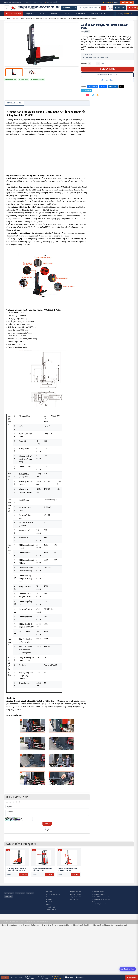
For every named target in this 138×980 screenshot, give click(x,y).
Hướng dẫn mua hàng (75, 892)
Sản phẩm (49, 892)
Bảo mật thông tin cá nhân (99, 904)
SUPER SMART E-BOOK (53, 894)
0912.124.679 (128, 14)
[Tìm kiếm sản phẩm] (88, 8)
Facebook (93, 87)
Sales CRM (119, 8)
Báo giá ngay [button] (127, 2)
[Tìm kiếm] (104, 8)
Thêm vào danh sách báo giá (107, 75)
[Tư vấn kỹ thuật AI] (128, 969)
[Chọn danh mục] (69, 8)
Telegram (87, 90)
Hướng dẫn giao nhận (75, 897)
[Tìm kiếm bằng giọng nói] (100, 8)
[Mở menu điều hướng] (7, 8)
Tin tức (48, 897)
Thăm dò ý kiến (51, 907)
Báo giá (23, 875)
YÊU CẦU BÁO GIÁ (107, 69)
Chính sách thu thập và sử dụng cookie (106, 925)
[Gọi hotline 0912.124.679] (110, 8)
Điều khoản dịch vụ (74, 899)
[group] (42, 45)
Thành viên (49, 902)
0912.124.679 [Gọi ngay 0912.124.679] (108, 2)
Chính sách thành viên (98, 892)
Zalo (103, 87)
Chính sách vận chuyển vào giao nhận (101, 900)
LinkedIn (113, 87)
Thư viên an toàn (51, 910)
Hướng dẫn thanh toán (75, 894)
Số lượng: (84, 64)
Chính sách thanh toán (98, 894)
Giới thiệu (49, 899)
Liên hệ (48, 905)
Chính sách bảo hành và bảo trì (101, 897)
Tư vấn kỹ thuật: (107, 80)
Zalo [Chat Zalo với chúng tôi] (116, 2)
